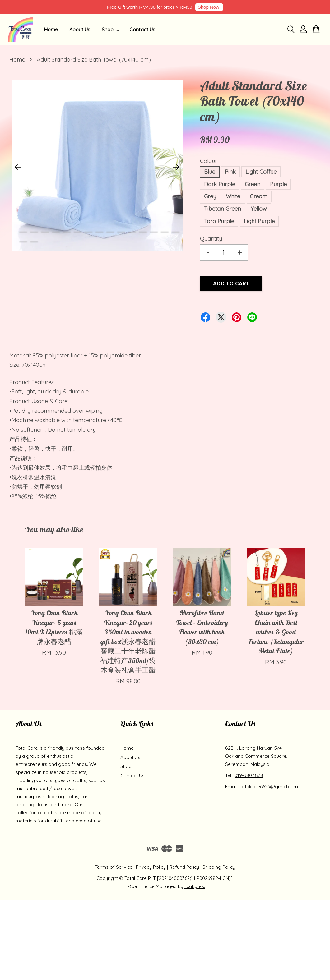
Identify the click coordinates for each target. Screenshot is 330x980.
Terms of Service (114, 867)
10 (121, 232)
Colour (209, 161)
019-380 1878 (249, 775)
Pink (230, 172)
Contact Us (142, 30)
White (233, 196)
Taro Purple (219, 221)
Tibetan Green (223, 209)
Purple (278, 184)
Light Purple (259, 221)
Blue (210, 172)
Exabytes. (195, 886)
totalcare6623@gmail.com (269, 787)
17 (34, 242)
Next (176, 167)
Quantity (211, 239)
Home (51, 30)
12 (143, 232)
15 (176, 232)
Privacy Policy (151, 867)
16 (23, 242)
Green (253, 184)
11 (132, 232)
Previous (18, 167)
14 (165, 232)
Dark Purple (220, 184)
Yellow (259, 209)
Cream (259, 196)
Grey (210, 196)
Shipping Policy (219, 867)
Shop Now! (209, 7)
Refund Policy (184, 867)
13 (154, 232)
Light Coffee (261, 172)
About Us (80, 30)
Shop (111, 30)
